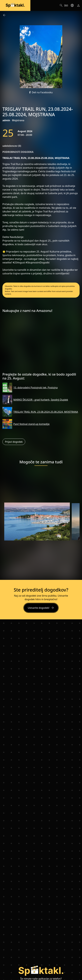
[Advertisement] (41, 344)
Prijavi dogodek (14, 442)
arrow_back (4, 15)
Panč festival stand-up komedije (31, 424)
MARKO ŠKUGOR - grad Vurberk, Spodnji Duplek (41, 400)
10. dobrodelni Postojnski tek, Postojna (36, 388)
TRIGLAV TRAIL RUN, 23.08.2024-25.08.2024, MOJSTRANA (46, 412)
